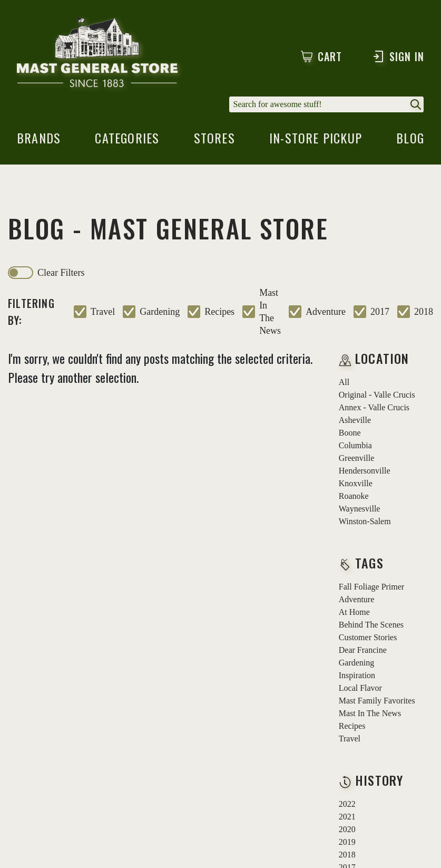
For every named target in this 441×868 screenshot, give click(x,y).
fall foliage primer (371, 587)
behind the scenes (371, 625)
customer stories (368, 637)
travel (103, 312)
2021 (347, 817)
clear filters (61, 273)
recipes (219, 312)
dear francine (363, 650)
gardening (160, 312)
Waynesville (360, 509)
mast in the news (270, 312)
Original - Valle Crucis (377, 395)
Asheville (355, 420)
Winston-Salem (365, 521)
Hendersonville (365, 471)
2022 (347, 804)
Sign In (398, 56)
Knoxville (356, 483)
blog (410, 141)
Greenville (357, 458)
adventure (326, 312)
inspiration (357, 675)
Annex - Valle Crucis (374, 407)
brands (39, 141)
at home (354, 612)
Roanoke (354, 496)
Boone (350, 433)
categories (127, 141)
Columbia (355, 445)
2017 (380, 312)
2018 (424, 312)
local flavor (360, 688)
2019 (347, 842)
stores (214, 141)
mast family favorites (377, 701)
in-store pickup (316, 141)
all (344, 382)
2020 (347, 829)
